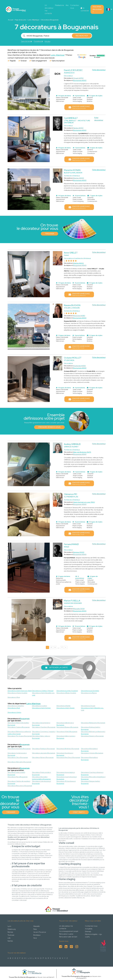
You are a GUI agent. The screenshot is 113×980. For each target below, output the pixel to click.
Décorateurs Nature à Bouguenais (43, 757)
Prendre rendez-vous (49, 427)
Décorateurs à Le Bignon (89, 693)
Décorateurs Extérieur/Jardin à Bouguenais (91, 728)
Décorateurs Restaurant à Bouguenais (93, 723)
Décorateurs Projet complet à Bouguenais (41, 773)
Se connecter (85, 9)
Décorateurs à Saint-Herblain (41, 708)
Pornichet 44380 (79, 316)
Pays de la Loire (21, 20)
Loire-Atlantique (33, 20)
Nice (35, 938)
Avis (67, 5)
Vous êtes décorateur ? (97, 9)
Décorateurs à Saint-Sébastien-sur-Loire (92, 709)
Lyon (9, 926)
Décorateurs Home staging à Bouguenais (66, 773)
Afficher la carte (57, 667)
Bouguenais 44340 (80, 80)
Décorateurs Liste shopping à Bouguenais (41, 782)
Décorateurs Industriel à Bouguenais (19, 749)
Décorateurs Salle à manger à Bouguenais (66, 737)
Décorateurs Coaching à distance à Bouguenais (92, 773)
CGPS (87, 937)
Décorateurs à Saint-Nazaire (66, 708)
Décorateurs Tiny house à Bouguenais (20, 736)
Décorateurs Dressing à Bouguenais (92, 736)
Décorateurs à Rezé (14, 708)
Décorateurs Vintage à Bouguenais (92, 753)
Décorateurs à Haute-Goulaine (17, 693)
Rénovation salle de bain (68, 937)
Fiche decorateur (99, 70)
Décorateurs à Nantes (63, 706)
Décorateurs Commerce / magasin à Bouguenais (44, 733)
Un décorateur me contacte (49, 9)
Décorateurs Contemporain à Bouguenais (17, 754)
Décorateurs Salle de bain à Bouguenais (65, 724)
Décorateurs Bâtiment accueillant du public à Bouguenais (19, 733)
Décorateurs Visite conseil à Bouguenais (16, 773)
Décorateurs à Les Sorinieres (90, 691)
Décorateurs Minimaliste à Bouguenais (89, 750)
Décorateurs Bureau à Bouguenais (67, 727)
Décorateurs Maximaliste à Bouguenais (89, 759)
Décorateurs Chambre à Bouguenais (44, 727)
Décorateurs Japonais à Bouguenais (44, 753)
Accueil (11, 20)
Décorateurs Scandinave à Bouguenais (65, 754)
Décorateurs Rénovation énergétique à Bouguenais (93, 778)
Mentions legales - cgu (93, 934)
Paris (35, 929)
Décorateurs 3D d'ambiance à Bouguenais (66, 782)
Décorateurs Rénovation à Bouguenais (20, 786)
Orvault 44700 (78, 78)
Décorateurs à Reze (14, 697)
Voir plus (47, 41)
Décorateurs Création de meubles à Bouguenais (19, 782)
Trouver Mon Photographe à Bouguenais (76, 976)
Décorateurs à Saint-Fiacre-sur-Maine (20, 691)
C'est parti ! (79, 812)
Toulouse (11, 935)
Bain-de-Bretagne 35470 (82, 452)
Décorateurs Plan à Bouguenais (18, 777)
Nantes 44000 (79, 178)
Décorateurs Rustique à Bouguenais (43, 749)
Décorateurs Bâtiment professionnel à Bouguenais (93, 733)
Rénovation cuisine (66, 934)
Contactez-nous (75, 7)
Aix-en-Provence (40, 932)
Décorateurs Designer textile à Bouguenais (90, 782)
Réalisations (59, 5)
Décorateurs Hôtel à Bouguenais (67, 732)
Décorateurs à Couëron (39, 706)
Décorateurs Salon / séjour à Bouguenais (41, 737)
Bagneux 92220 (79, 552)
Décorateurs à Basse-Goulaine (66, 693)
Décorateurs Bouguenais (50, 20)
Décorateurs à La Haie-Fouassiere (67, 691)
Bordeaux (37, 935)
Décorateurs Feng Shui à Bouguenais (68, 757)
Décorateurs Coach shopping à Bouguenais (67, 778)
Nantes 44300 (78, 128)
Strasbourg (12, 929)
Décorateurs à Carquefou (16, 706)
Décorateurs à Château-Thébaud (43, 691)
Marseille (36, 926)
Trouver (49, 234)
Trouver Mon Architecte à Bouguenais (22, 977)
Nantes (10, 941)
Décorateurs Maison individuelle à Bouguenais (18, 724)
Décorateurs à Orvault (88, 706)
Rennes (10, 932)
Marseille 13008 (79, 609)
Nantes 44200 (79, 263)
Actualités (89, 929)
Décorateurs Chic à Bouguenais (18, 757)
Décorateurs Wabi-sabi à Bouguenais (19, 762)
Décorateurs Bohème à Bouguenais (68, 749)
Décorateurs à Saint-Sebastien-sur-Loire (43, 694)
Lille (9, 938)
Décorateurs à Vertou (14, 712)
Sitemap (88, 931)
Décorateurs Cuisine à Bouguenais (19, 727)
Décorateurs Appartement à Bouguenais (41, 724)
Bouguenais (25, 719)
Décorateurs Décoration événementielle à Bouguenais (41, 778)
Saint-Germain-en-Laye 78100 (84, 502)
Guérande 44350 (80, 366)
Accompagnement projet (69, 931)
